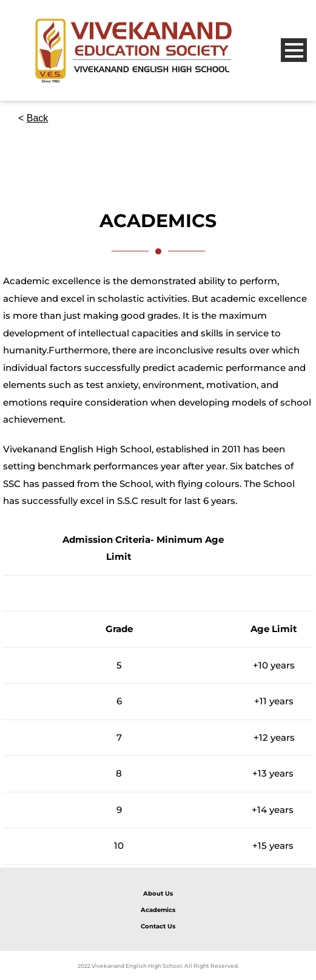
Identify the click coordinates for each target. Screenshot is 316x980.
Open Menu (294, 50)
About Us (158, 893)
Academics (158, 910)
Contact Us (158, 926)
